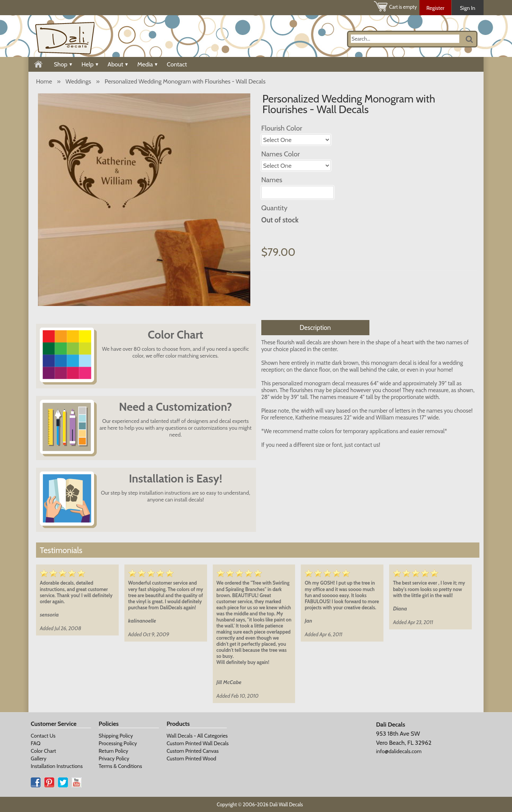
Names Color (281, 154)
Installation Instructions (57, 766)
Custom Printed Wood (191, 758)
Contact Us (43, 736)
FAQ (36, 743)
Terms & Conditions (120, 766)
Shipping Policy (116, 736)
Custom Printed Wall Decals (198, 743)
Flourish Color (282, 128)
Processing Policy (118, 743)
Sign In (468, 8)
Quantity (274, 208)
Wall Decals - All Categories (197, 736)
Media (147, 64)
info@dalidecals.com (399, 751)
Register (435, 8)
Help (90, 64)
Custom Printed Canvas (192, 751)
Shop (63, 64)
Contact (177, 64)
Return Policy (113, 751)
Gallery (38, 758)
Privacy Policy (114, 758)
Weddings (78, 81)
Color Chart (43, 751)
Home (44, 81)
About (118, 64)
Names (272, 180)
